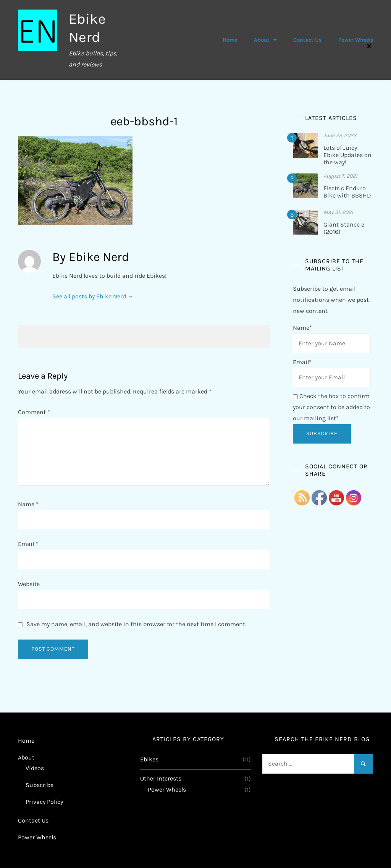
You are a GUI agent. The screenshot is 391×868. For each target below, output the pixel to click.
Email (28, 544)
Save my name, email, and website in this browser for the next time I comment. (136, 624)
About (262, 40)
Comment (34, 412)
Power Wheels (356, 40)
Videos (35, 768)
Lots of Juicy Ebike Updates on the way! (347, 155)
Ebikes (149, 759)
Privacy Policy (44, 802)
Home (230, 40)
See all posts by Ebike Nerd (93, 296)
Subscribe (40, 785)
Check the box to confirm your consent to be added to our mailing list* (331, 407)
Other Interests (161, 778)
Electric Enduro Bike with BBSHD (347, 192)
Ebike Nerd (88, 28)
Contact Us (307, 40)
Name (28, 504)
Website (29, 584)
